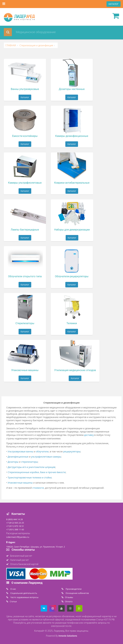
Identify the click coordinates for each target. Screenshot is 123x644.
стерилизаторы (29, 462)
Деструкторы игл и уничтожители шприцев (31, 467)
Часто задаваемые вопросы (24, 597)
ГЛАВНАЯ (11, 45)
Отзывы (69, 597)
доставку (89, 435)
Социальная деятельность (23, 593)
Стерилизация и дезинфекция (36, 45)
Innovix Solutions (68, 636)
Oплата (69, 601)
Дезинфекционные (18, 457)
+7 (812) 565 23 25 (15, 523)
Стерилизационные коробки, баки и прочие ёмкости (37, 472)
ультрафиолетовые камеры (46, 457)
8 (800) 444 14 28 (14, 519)
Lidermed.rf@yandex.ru (18, 537)
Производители (73, 589)
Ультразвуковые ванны (20, 451)
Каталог (25, 97)
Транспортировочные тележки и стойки (30, 477)
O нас (13, 589)
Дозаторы (13, 462)
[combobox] (53, 32)
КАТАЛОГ (114, 4)
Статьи (13, 601)
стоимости (38, 488)
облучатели (42, 451)
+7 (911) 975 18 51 (15, 526)
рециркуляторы (72, 451)
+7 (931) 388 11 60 (15, 529)
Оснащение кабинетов (77, 593)
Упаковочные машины (20, 483)
